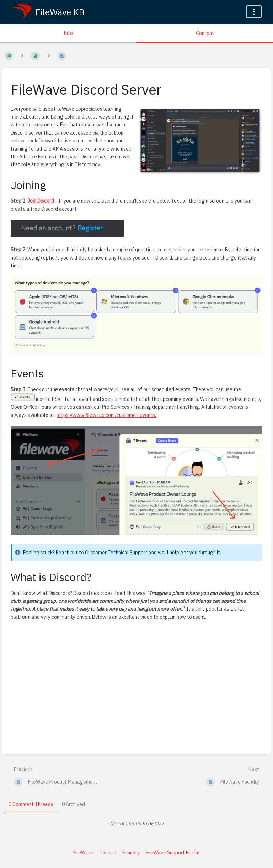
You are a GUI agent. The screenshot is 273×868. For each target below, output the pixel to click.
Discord (108, 853)
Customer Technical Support (116, 553)
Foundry (131, 853)
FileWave (83, 853)
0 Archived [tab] (73, 804)
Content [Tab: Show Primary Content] (205, 33)
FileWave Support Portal (173, 853)
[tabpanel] (136, 823)
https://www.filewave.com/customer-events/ (107, 415)
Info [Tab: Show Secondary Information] (68, 33)
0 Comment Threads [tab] (31, 804)
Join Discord (41, 201)
